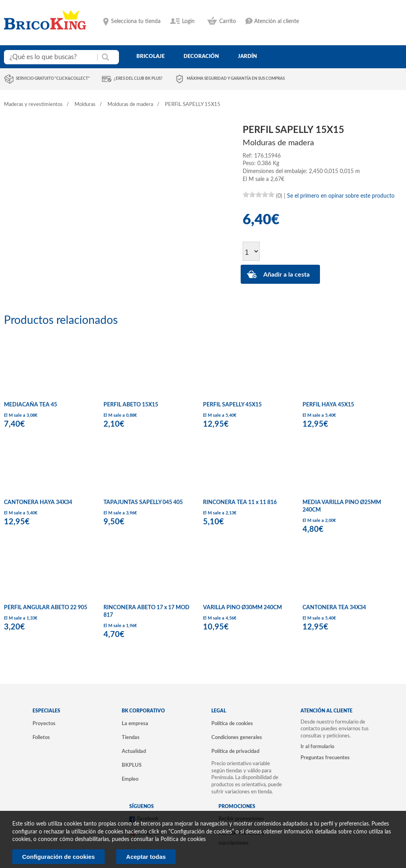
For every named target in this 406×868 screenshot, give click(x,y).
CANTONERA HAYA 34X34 (38, 502)
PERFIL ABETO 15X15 (131, 405)
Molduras (85, 105)
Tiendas (131, 737)
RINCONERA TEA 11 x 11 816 (240, 502)
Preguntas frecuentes (325, 758)
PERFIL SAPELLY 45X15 (232, 405)
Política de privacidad (235, 751)
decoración (201, 56)
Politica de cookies (183, 839)
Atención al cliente (277, 21)
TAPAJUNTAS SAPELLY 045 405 (143, 502)
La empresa (135, 724)
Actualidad (134, 751)
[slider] (259, 194)
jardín (247, 56)
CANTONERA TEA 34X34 (334, 608)
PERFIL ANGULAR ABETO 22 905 (46, 608)
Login (188, 21)
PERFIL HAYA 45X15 (328, 405)
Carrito (228, 21)
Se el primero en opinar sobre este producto (341, 196)
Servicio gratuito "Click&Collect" (53, 79)
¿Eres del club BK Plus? (138, 79)
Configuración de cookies (58, 857)
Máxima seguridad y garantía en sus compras (236, 79)
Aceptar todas (146, 857)
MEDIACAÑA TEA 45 (31, 405)
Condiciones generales (237, 737)
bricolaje (150, 56)
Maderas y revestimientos (33, 105)
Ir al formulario (317, 747)
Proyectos (44, 724)
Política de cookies (232, 724)
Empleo (130, 779)
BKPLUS (132, 765)
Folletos (41, 737)
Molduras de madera (130, 105)
